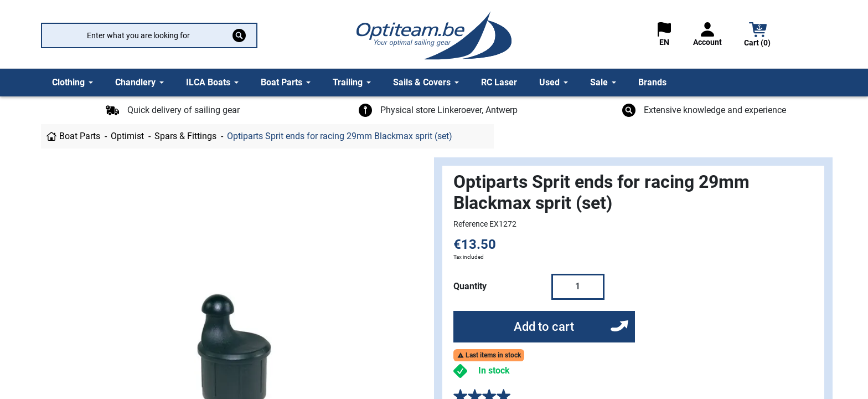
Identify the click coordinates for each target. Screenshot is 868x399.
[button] (758, 36)
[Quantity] (578, 287)
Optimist (127, 136)
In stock (494, 370)
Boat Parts (80, 136)
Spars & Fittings (185, 136)
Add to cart (544, 327)
